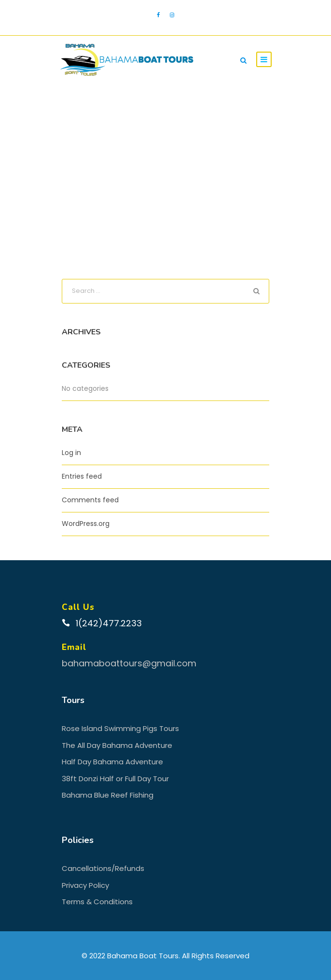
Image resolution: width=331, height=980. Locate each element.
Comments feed (90, 500)
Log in (71, 453)
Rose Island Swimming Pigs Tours (120, 728)
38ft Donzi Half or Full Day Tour (115, 779)
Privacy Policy (85, 885)
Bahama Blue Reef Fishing (108, 795)
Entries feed (82, 476)
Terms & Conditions (97, 902)
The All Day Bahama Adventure (117, 745)
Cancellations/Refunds (103, 868)
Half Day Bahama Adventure (112, 762)
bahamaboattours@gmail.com (129, 663)
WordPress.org (86, 524)
